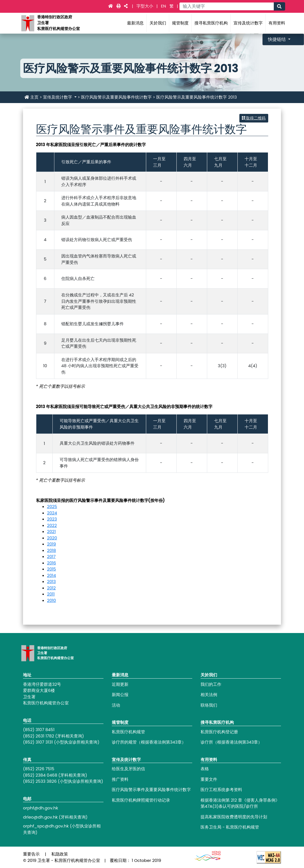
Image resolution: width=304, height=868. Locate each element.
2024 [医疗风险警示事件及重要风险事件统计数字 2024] (52, 513)
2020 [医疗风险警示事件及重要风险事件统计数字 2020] (52, 538)
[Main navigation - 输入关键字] (226, 6)
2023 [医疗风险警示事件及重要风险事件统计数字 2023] (52, 519)
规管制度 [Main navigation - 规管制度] (180, 23)
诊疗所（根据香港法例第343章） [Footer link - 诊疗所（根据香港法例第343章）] (231, 742)
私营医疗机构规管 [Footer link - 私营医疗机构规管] (128, 732)
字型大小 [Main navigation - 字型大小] (145, 6)
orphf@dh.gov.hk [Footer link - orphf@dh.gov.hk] (41, 808)
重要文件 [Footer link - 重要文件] (209, 779)
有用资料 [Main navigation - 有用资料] (277, 23)
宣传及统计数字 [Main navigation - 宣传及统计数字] (248, 23)
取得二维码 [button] (254, 118)
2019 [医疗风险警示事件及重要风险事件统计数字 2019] (52, 544)
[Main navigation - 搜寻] (279, 6)
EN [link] (163, 6)
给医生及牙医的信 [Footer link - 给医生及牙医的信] (128, 769)
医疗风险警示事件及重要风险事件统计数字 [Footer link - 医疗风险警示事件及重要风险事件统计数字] (151, 790)
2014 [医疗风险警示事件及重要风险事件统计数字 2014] (52, 575)
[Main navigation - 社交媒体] (126, 6)
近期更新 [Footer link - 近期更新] (120, 684)
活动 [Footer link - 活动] (116, 705)
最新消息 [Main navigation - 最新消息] (135, 23)
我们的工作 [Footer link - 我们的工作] (211, 684)
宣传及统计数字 (58, 97)
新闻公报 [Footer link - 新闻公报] (120, 695)
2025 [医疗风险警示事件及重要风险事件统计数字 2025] (52, 506)
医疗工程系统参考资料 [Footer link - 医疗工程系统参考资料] (221, 790)
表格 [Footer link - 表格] (205, 769)
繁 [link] (172, 6)
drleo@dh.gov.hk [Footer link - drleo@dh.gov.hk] (40, 817)
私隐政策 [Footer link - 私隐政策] (60, 854)
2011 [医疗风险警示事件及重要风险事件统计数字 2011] (51, 594)
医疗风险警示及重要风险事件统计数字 (116, 97)
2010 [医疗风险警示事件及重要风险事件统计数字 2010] (52, 600)
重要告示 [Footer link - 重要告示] (31, 854)
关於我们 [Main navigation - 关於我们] (158, 23)
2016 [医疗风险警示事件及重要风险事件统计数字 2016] (52, 563)
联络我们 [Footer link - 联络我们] (209, 705)
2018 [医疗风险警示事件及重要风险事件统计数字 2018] (52, 550)
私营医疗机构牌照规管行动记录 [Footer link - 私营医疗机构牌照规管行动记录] (141, 800)
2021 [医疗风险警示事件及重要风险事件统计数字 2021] (51, 531)
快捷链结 (277, 39)
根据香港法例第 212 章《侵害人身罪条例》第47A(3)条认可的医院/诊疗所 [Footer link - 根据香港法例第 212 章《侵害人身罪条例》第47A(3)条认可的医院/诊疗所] (240, 803)
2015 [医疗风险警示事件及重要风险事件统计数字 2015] (52, 569)
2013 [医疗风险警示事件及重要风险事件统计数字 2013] (52, 581)
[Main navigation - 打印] (119, 6)
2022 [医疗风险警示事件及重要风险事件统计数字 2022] (52, 525)
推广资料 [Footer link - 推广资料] (120, 779)
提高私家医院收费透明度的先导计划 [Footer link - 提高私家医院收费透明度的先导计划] (234, 817)
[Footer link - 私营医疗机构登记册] (241, 732)
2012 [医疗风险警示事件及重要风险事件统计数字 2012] (51, 588)
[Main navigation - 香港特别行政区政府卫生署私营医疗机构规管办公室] (27, 23)
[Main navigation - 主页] (111, 6)
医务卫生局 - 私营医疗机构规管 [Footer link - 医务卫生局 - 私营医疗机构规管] (230, 827)
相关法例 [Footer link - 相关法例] (209, 695)
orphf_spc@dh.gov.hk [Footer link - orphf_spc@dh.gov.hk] (46, 826)
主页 (31, 97)
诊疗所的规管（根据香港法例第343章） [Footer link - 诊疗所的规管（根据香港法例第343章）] (149, 742)
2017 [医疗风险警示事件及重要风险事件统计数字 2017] (51, 556)
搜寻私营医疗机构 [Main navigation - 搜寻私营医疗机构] (211, 23)
